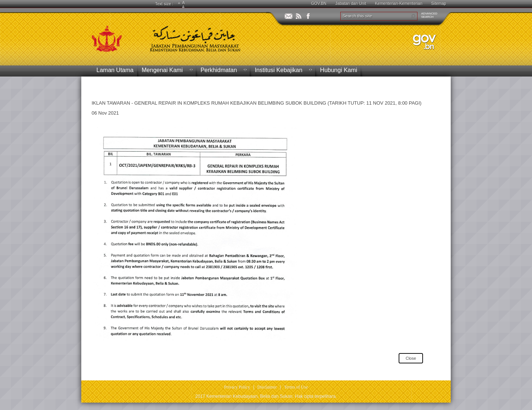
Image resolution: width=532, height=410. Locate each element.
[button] (413, 16)
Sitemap (439, 3)
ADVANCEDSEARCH (429, 15)
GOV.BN (319, 3)
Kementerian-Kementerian (399, 3)
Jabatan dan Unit (351, 3)
